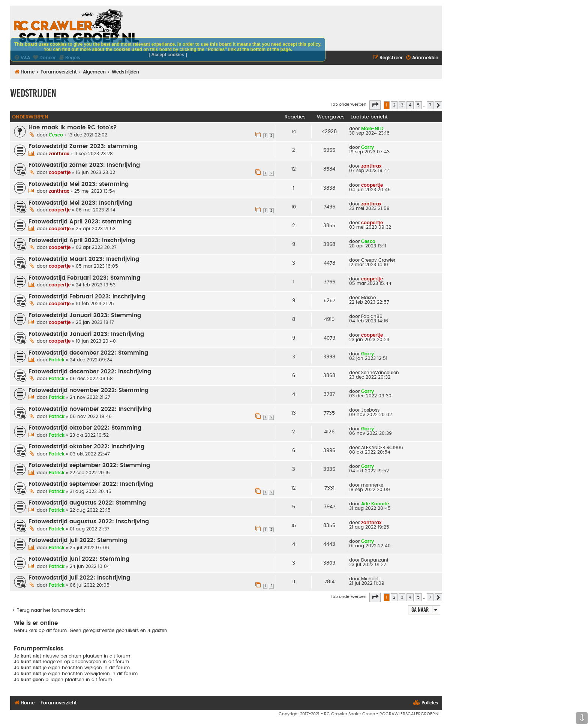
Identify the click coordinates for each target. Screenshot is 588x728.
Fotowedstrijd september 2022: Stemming (89, 465)
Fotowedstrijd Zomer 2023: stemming (83, 146)
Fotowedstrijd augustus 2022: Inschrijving (89, 522)
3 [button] (402, 105)
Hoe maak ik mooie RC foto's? (73, 128)
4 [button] (410, 105)
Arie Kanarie (375, 504)
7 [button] (430, 105)
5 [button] (418, 105)
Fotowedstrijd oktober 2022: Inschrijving (86, 447)
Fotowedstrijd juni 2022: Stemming (79, 559)
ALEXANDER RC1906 (382, 448)
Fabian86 (372, 316)
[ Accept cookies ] (168, 55)
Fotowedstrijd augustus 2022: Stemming (87, 503)
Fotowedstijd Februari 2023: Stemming (84, 278)
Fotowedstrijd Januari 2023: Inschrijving (86, 334)
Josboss (370, 410)
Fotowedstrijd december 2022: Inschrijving (90, 372)
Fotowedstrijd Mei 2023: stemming (79, 184)
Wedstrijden (33, 93)
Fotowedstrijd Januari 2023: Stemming (85, 315)
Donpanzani (375, 560)
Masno (369, 298)
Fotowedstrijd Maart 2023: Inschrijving (84, 259)
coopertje (60, 172)
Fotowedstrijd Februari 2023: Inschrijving (87, 297)
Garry (367, 147)
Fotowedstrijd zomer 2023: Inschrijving (84, 165)
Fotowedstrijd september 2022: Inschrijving (91, 484)
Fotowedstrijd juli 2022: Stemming (78, 540)
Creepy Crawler (378, 260)
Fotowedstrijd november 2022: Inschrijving (90, 409)
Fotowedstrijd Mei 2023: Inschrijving (80, 203)
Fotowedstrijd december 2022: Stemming (88, 353)
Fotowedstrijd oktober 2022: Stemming (85, 428)
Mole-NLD (372, 129)
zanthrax (59, 154)
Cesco (56, 135)
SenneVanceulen (380, 373)
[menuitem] (422, 58)
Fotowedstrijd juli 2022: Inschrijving (79, 578)
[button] (375, 105)
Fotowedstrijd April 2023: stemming (80, 222)
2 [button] (394, 105)
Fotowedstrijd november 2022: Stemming (88, 390)
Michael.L (371, 579)
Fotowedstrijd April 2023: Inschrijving (82, 240)
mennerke (372, 485)
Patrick (57, 360)
